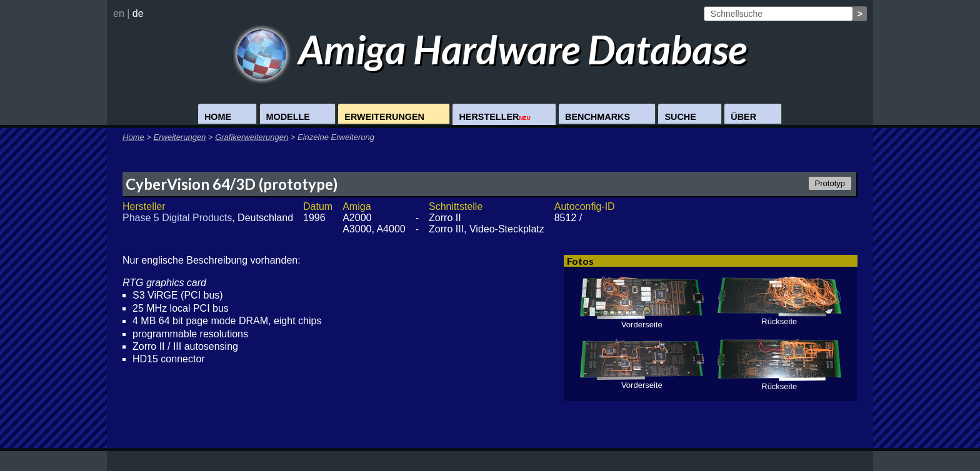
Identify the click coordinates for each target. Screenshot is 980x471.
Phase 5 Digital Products (177, 218)
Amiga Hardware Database (490, 49)
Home (218, 117)
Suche (680, 117)
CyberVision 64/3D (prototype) (232, 184)
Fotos (580, 261)
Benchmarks (597, 117)
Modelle (288, 117)
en (119, 13)
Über (743, 117)
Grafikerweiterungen (252, 137)
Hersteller (494, 117)
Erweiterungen (384, 117)
